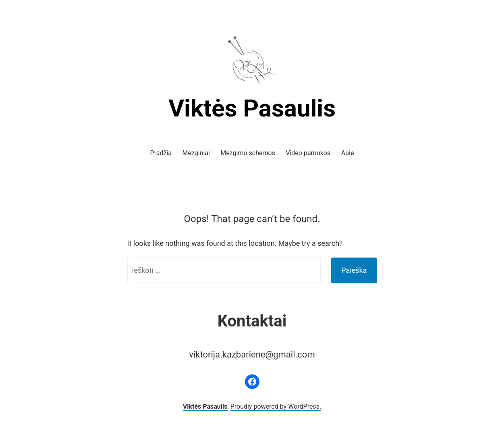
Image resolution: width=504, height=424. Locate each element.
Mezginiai (196, 153)
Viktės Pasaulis (252, 108)
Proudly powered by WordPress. (276, 406)
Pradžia (161, 153)
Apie (348, 153)
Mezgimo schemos (248, 153)
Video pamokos (308, 153)
